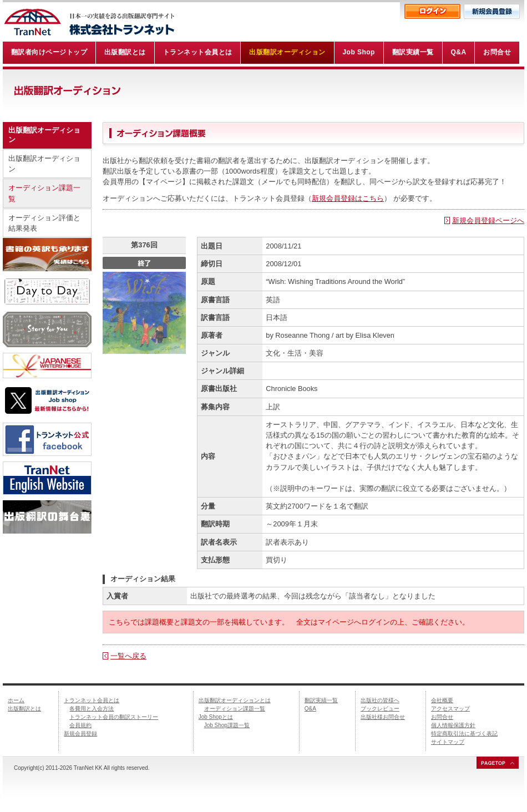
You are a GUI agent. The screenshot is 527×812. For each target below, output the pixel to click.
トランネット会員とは (92, 700)
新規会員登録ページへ (488, 220)
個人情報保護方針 (453, 725)
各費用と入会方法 (92, 709)
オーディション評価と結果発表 (44, 223)
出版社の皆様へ (380, 700)
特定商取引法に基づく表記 (464, 734)
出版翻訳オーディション (44, 164)
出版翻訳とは (24, 709)
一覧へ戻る (128, 656)
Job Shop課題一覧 (227, 725)
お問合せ (442, 717)
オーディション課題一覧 (44, 193)
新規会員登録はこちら (348, 198)
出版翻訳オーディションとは (235, 700)
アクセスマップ (450, 709)
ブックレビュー (380, 709)
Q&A (310, 709)
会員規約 (80, 725)
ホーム (16, 700)
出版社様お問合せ (383, 717)
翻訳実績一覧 (321, 700)
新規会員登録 (80, 734)
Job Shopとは (216, 717)
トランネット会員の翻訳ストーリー (114, 717)
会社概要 (442, 700)
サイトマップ (448, 742)
